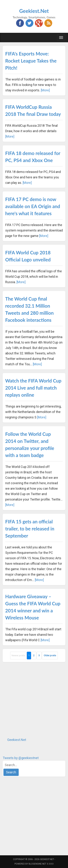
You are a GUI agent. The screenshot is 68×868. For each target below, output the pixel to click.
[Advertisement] (34, 700)
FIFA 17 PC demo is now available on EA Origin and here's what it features (33, 206)
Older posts (50, 655)
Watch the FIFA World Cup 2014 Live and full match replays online (33, 388)
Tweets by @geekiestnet (21, 758)
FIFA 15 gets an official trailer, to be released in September (30, 529)
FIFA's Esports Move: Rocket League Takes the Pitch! (31, 61)
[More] (45, 90)
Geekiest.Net (34, 11)
